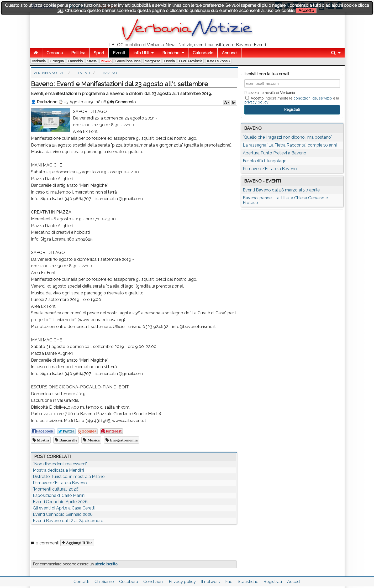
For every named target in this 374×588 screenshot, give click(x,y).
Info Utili (141, 53)
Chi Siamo (104, 582)
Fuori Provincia (191, 61)
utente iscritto (106, 564)
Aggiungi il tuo (79, 543)
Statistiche (248, 582)
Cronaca (55, 53)
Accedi (294, 582)
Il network (210, 582)
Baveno (106, 61)
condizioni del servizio (313, 98)
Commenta (123, 102)
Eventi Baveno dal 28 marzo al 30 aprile (281, 190)
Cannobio (75, 61)
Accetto (306, 11)
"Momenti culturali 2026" (56, 489)
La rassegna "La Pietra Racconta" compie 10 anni (290, 145)
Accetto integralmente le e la (292, 100)
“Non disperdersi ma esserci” (60, 464)
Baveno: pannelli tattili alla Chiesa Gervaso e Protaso (285, 200)
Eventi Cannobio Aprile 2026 (60, 502)
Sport (99, 53)
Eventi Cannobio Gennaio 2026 (63, 514)
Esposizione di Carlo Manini (59, 495)
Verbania (39, 61)
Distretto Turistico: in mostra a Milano (69, 477)
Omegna (57, 61)
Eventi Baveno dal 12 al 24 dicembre (68, 521)
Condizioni (153, 582)
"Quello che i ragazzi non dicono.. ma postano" (287, 137)
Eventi (119, 53)
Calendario (203, 53)
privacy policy (256, 102)
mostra (43, 440)
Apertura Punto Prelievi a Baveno (275, 153)
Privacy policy (182, 582)
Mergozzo (152, 61)
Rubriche (171, 53)
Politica (78, 53)
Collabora (129, 582)
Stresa (92, 61)
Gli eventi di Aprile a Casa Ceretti (64, 508)
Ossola (170, 61)
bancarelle (68, 440)
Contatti (81, 582)
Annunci (230, 53)
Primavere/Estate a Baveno (60, 483)
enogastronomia (123, 440)
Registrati (273, 582)
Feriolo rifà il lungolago (265, 161)
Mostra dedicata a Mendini (58, 470)
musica (93, 440)
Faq (229, 582)
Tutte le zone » (218, 61)
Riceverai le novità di (270, 93)
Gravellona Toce (128, 61)
